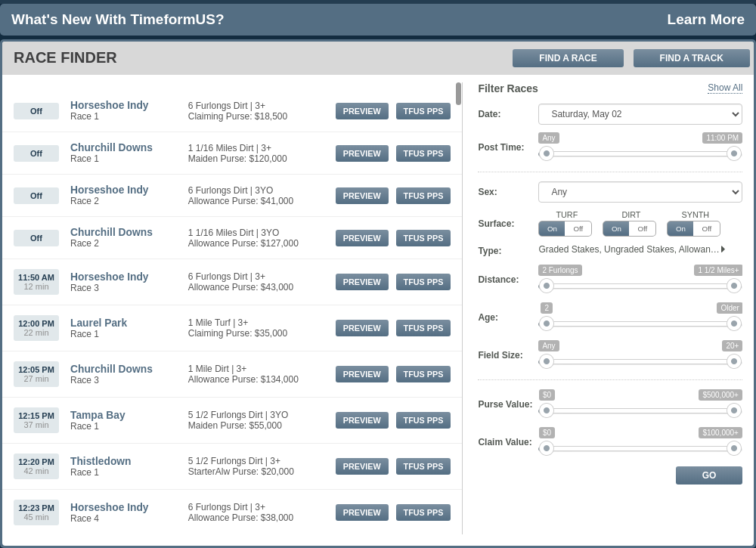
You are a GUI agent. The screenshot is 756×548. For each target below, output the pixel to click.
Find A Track (692, 58)
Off (578, 229)
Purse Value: (505, 404)
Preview (362, 111)
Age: (488, 317)
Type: (490, 251)
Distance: (498, 280)
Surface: (496, 224)
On (552, 229)
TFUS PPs (424, 111)
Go (710, 475)
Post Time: (501, 147)
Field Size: (500, 355)
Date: (489, 114)
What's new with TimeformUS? (118, 19)
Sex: (487, 192)
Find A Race (568, 58)
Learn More (706, 19)
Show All (725, 88)
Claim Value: (505, 442)
